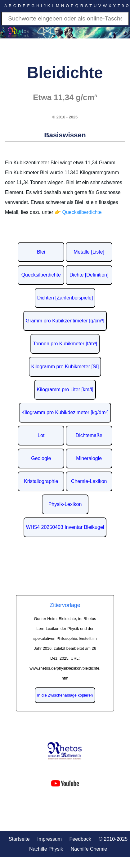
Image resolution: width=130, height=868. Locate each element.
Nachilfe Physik (46, 849)
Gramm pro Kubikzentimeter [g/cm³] (65, 321)
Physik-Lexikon (65, 504)
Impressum (49, 839)
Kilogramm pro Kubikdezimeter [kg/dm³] (65, 412)
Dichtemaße (89, 435)
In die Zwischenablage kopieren (65, 695)
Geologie (41, 458)
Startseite (19, 839)
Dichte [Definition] (89, 275)
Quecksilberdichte (41, 275)
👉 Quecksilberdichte (78, 212)
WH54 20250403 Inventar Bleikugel (65, 527)
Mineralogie (89, 458)
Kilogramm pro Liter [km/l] (65, 390)
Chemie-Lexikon (89, 481)
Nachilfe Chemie (89, 849)
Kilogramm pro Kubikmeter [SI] (65, 367)
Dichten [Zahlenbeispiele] (65, 298)
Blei (41, 252)
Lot (41, 435)
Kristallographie (41, 481)
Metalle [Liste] (89, 252)
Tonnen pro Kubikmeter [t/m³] (65, 344)
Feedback (80, 839)
